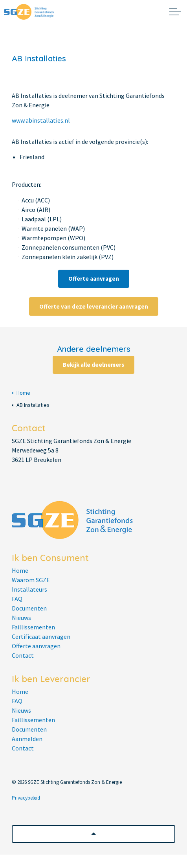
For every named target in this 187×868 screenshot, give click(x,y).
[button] (93, 834)
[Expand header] (175, 12)
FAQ (17, 599)
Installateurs (29, 589)
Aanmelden (27, 739)
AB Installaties (31, 405)
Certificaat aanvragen (41, 636)
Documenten (29, 608)
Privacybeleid (26, 798)
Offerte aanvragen (94, 279)
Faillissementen (33, 627)
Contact (23, 655)
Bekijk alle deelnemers (93, 365)
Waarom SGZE (31, 580)
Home (21, 393)
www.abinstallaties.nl (41, 120)
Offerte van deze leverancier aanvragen (94, 306)
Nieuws (21, 618)
